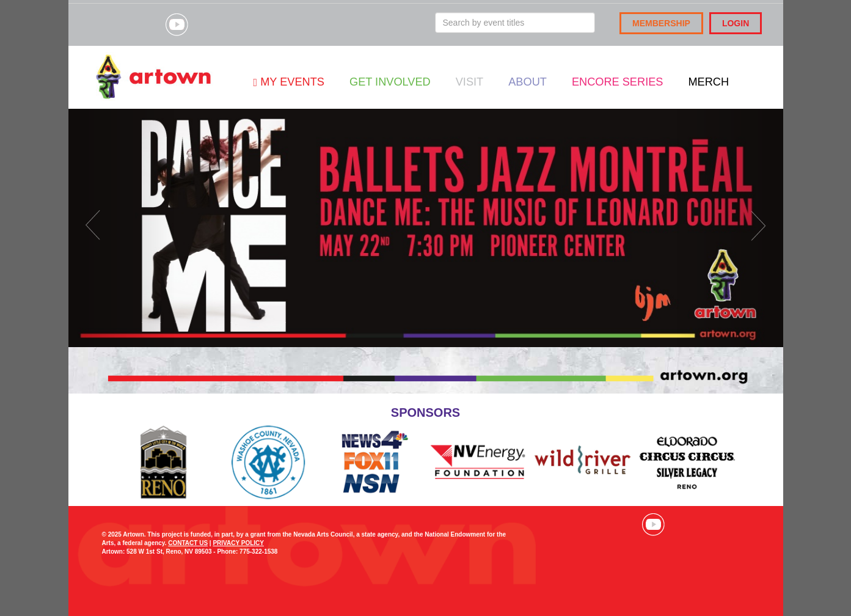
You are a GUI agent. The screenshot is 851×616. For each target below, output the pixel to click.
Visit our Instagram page (146, 24)
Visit (469, 82)
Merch (708, 82)
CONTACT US (188, 543)
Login (736, 23)
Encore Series (618, 82)
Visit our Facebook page (116, 24)
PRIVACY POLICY (238, 543)
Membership (661, 23)
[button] (122, 228)
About (528, 82)
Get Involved (390, 82)
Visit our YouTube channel (177, 24)
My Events (289, 82)
